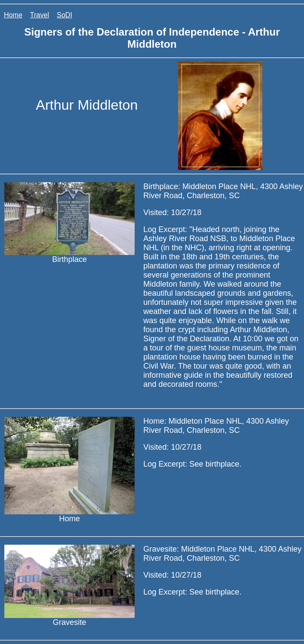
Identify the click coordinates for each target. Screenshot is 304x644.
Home (13, 15)
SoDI (65, 15)
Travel (40, 15)
